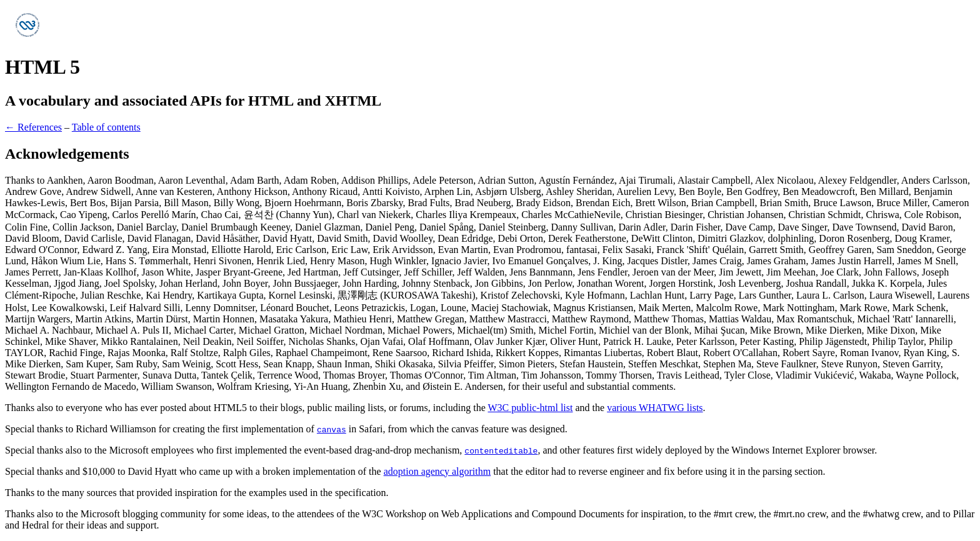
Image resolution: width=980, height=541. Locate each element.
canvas (332, 429)
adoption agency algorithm (437, 471)
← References (33, 127)
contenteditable (501, 450)
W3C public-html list (530, 408)
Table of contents (106, 127)
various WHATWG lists (655, 408)
